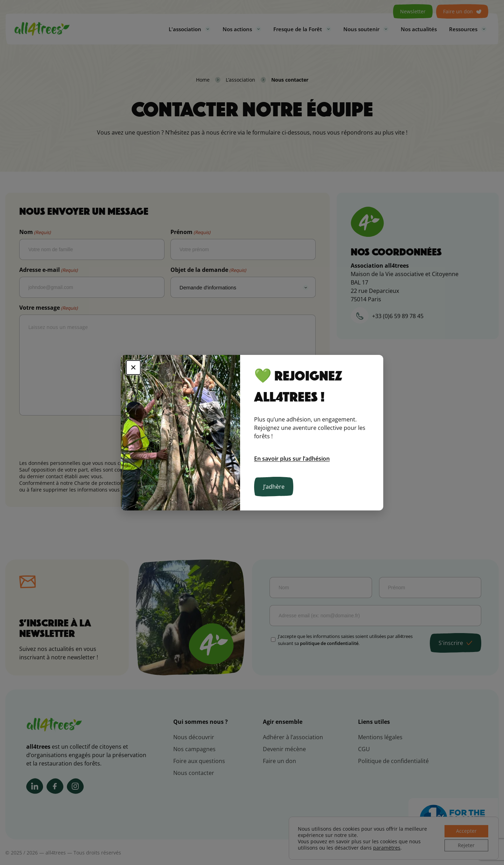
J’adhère (274, 487)
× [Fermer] (133, 367)
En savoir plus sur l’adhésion (292, 459)
